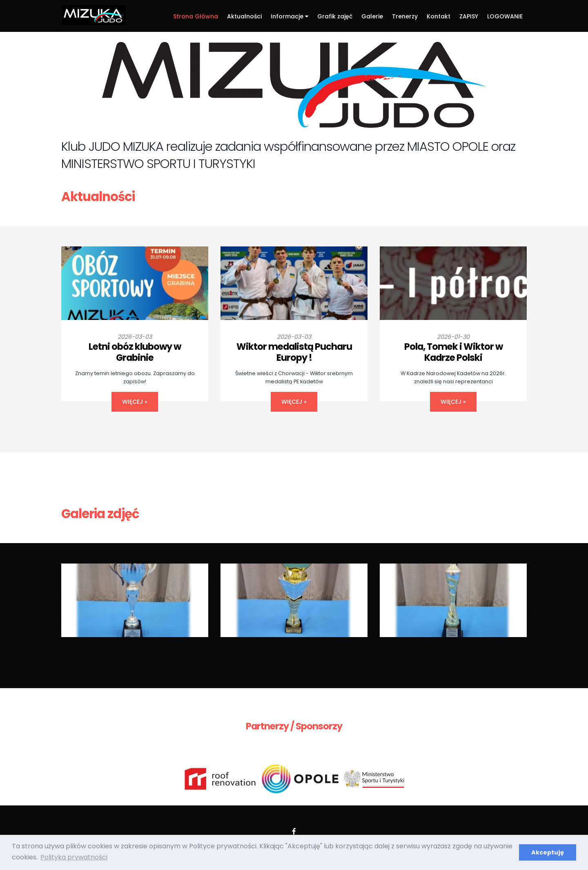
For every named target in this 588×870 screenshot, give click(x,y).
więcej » (135, 402)
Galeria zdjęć (100, 514)
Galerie (372, 16)
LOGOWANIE (505, 16)
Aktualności (244, 16)
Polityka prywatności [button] (74, 857)
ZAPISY (469, 16)
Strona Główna (196, 16)
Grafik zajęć (335, 16)
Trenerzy (405, 16)
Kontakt (439, 16)
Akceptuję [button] (548, 852)
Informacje (290, 16)
